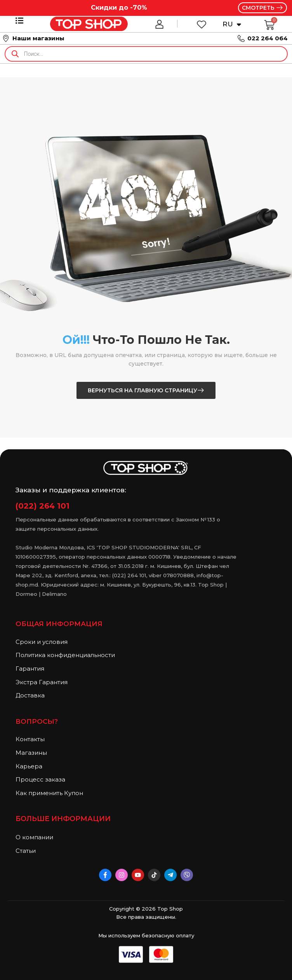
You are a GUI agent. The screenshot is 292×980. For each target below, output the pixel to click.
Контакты (30, 739)
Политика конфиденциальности (65, 655)
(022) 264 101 (43, 506)
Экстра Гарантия (42, 682)
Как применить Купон (49, 793)
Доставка (30, 695)
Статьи (26, 851)
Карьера (29, 766)
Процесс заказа (40, 779)
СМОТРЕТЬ (259, 8)
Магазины (31, 753)
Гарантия (30, 669)
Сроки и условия (42, 642)
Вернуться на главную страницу (143, 390)
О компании (34, 837)
